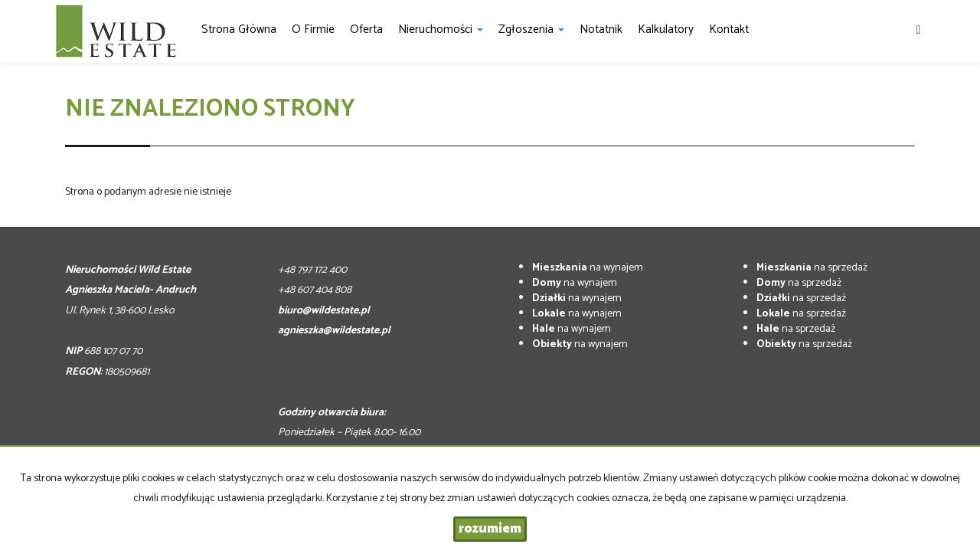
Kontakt (729, 30)
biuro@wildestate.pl (324, 311)
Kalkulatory (666, 30)
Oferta (366, 30)
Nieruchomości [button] (441, 30)
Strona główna (239, 30)
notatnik (601, 30)
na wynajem (588, 268)
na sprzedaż (812, 268)
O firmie (313, 30)
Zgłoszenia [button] (531, 30)
